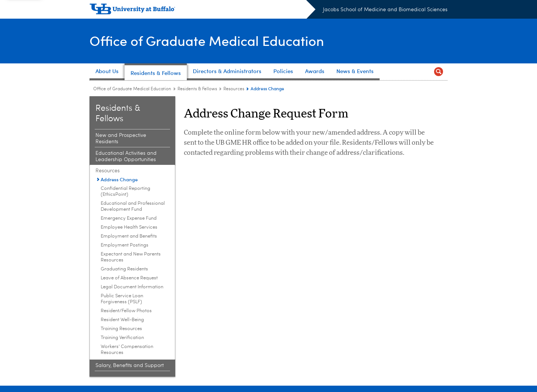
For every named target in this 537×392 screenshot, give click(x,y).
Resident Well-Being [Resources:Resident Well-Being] (122, 320)
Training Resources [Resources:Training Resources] (121, 329)
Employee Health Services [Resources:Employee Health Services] (129, 227)
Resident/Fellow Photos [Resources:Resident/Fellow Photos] (126, 311)
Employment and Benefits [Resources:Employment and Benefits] (129, 236)
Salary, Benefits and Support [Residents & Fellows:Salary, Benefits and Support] (130, 366)
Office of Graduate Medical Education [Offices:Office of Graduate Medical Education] (132, 89)
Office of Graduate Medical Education (207, 40)
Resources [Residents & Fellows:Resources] (234, 89)
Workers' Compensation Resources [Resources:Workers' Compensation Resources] (127, 350)
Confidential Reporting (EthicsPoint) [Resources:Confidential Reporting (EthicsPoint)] (125, 192)
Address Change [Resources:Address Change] (119, 179)
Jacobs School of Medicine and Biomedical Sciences (385, 10)
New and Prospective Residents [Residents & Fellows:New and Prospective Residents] (121, 139)
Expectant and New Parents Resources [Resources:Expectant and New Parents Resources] (131, 257)
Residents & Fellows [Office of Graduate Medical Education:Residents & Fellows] (197, 89)
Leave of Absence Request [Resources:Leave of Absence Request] (129, 278)
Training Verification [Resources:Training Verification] (122, 338)
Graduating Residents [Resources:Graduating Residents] (124, 269)
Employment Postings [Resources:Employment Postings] (125, 245)
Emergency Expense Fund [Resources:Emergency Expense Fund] (129, 218)
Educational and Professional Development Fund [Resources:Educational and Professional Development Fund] (133, 206)
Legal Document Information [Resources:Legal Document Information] (132, 287)
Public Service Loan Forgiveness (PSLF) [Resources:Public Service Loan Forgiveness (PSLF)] (122, 299)
